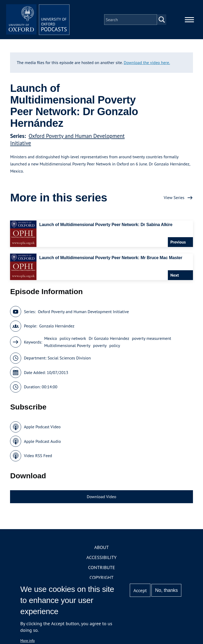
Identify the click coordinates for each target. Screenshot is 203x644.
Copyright (102, 577)
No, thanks (167, 590)
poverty (100, 345)
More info (28, 641)
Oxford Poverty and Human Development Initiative (83, 312)
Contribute (101, 567)
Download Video (101, 497)
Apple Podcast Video (42, 427)
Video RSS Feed (38, 456)
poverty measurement (151, 338)
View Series (174, 197)
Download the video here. (147, 62)
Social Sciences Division (69, 358)
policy (115, 345)
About (101, 547)
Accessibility (101, 557)
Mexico (50, 338)
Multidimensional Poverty (67, 345)
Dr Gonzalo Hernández (109, 338)
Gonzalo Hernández (57, 326)
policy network (73, 338)
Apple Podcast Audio (42, 441)
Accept (140, 590)
